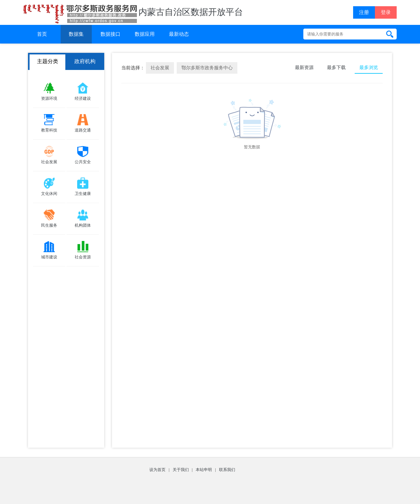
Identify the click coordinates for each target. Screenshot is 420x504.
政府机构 (85, 61)
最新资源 (304, 67)
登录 (386, 12)
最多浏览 (369, 67)
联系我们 (227, 470)
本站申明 (204, 470)
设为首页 (157, 470)
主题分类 (48, 61)
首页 (42, 34)
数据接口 (110, 34)
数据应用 (145, 34)
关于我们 (181, 470)
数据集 (76, 34)
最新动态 (179, 34)
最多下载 (336, 67)
